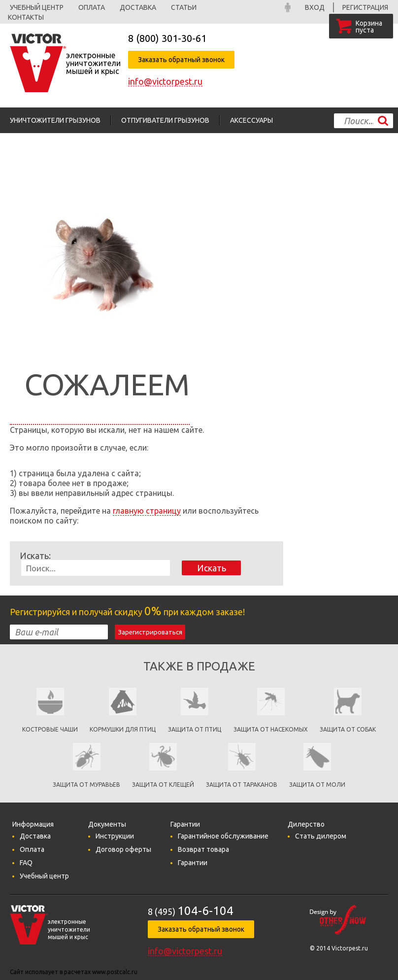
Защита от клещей (163, 785)
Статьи (184, 7)
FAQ (26, 863)
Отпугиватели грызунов (165, 120)
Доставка (138, 7)
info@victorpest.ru (165, 81)
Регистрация (365, 7)
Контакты (26, 17)
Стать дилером (321, 836)
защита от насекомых (271, 729)
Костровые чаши (50, 729)
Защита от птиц (195, 729)
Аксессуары (251, 120)
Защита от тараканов (242, 785)
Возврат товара (203, 849)
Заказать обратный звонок (181, 60)
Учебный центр (37, 7)
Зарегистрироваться (150, 632)
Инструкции (115, 836)
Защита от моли (317, 785)
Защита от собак (348, 729)
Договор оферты (123, 849)
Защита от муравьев (86, 785)
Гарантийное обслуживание (223, 836)
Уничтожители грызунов (55, 120)
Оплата (92, 7)
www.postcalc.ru (115, 972)
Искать (212, 568)
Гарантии (193, 863)
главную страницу (147, 511)
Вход (315, 7)
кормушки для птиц (123, 729)
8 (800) (167, 38)
